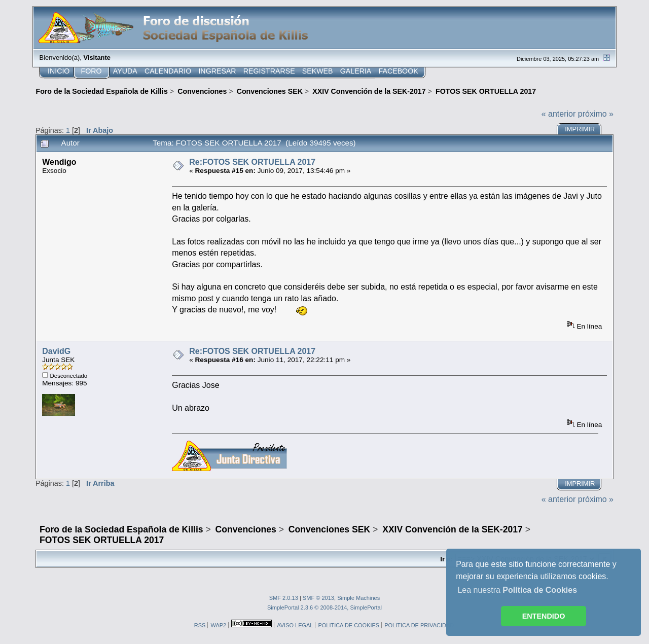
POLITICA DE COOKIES (349, 625)
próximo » (596, 114)
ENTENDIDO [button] (544, 616)
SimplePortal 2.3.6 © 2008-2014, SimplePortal (324, 607)
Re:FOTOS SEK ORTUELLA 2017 (252, 162)
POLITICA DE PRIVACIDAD (419, 625)
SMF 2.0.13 (284, 598)
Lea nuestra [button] (517, 590)
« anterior (559, 114)
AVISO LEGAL (295, 625)
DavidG (56, 351)
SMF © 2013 (318, 598)
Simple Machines (358, 598)
